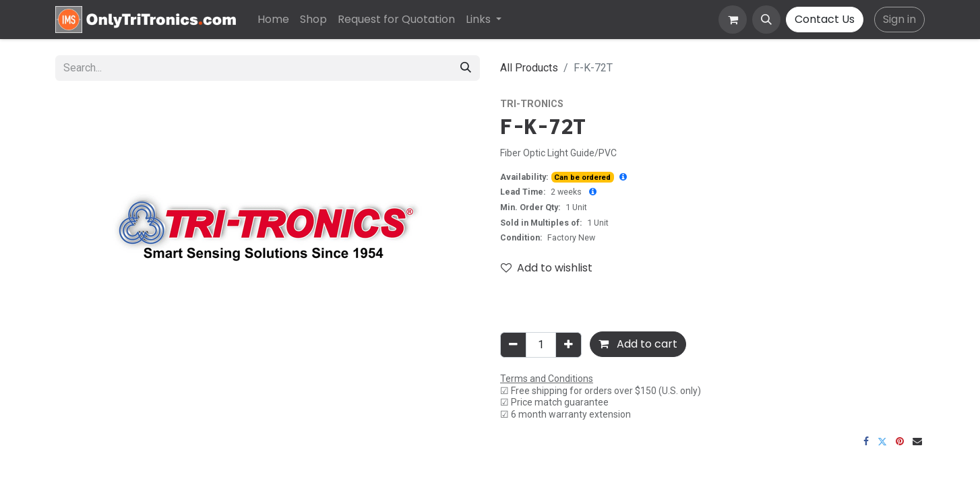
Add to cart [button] (638, 344)
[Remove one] (513, 345)
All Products (529, 68)
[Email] (917, 441)
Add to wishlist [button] (547, 268)
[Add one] (569, 345)
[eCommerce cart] (733, 20)
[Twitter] (882, 441)
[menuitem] (273, 20)
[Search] (466, 68)
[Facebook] (866, 441)
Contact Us (825, 19)
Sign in (899, 19)
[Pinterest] (900, 441)
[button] (766, 20)
